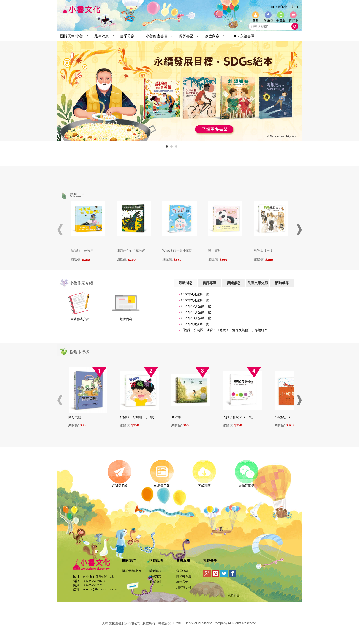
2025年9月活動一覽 (195, 324)
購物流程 (155, 571)
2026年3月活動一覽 (195, 300)
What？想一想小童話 (177, 250)
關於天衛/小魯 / (74, 36)
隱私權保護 (184, 576)
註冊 (295, 7)
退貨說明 (155, 582)
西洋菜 (178, 417)
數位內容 (126, 319)
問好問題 (77, 417)
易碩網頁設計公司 (179, 628)
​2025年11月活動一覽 (196, 312)
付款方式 (155, 576)
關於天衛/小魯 (132, 571)
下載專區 (204, 484)
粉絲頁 (268, 20)
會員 (256, 20)
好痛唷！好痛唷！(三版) (139, 417)
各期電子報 (162, 484)
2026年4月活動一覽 (195, 294)
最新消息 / (104, 36)
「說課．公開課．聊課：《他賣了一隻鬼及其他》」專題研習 (224, 330)
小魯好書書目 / (159, 36)
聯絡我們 (182, 582)
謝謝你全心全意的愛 (131, 250)
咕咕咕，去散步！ (84, 250)
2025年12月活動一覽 (196, 306)
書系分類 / (130, 36)
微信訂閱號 (246, 484)
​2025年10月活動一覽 (196, 318)
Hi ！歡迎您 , (280, 7)
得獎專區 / (188, 36)
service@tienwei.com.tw (100, 589)
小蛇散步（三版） (289, 417)
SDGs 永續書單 (242, 36)
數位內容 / (214, 36)
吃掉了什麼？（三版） (241, 417)
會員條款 (182, 571)
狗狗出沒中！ (264, 250)
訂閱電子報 (119, 484)
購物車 (294, 20)
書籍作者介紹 (80, 319)
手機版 (281, 20)
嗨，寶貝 (215, 250)
